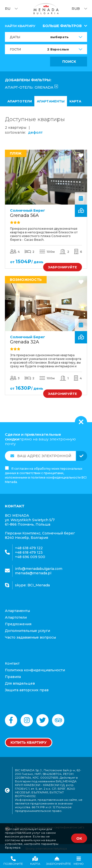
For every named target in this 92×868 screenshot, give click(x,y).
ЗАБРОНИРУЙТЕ (63, 267)
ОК (79, 838)
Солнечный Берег (28, 210)
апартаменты (51, 101)
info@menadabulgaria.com (39, 569)
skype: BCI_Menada (32, 585)
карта (75, 101)
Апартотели (20, 101)
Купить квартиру (29, 742)
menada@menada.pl (33, 573)
